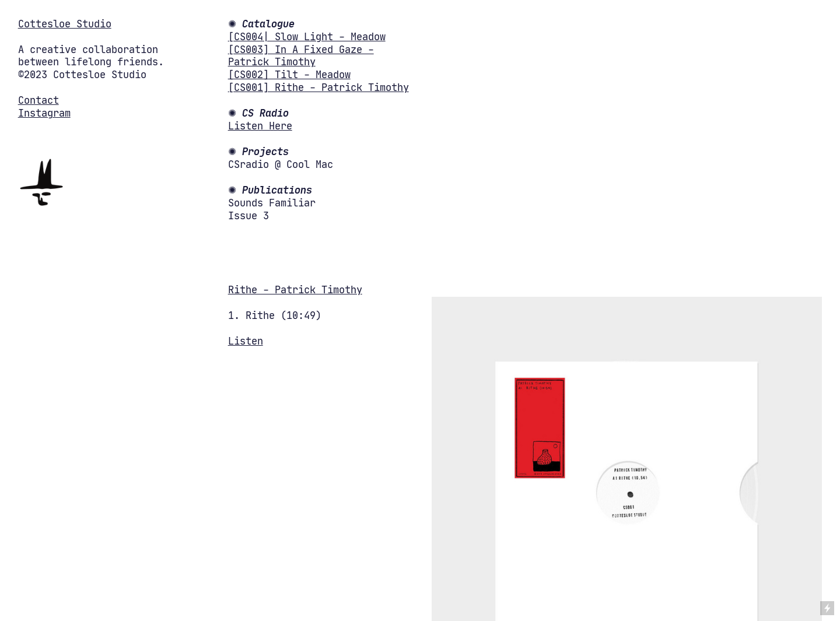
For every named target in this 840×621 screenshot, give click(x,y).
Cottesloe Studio (65, 24)
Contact (38, 101)
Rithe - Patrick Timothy (295, 290)
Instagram (44, 113)
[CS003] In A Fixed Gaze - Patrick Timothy (301, 56)
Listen (246, 341)
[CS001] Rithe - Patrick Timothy (318, 88)
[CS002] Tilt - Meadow (289, 75)
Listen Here (260, 126)
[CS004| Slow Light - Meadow (307, 37)
